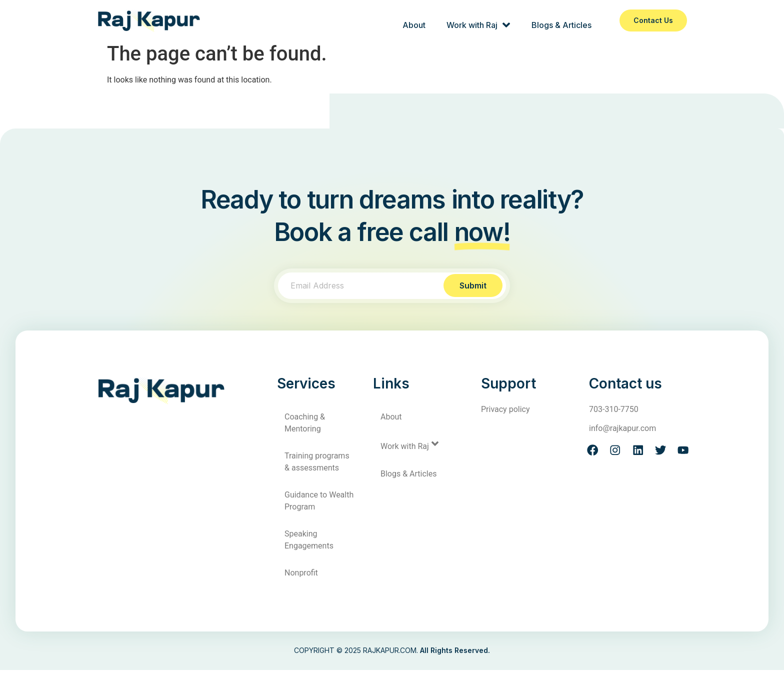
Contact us (653, 20)
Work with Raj (477, 20)
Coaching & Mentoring (305, 426)
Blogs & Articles (561, 20)
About (412, 20)
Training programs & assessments (317, 465)
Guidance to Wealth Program (319, 504)
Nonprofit (301, 576)
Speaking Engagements (309, 543)
